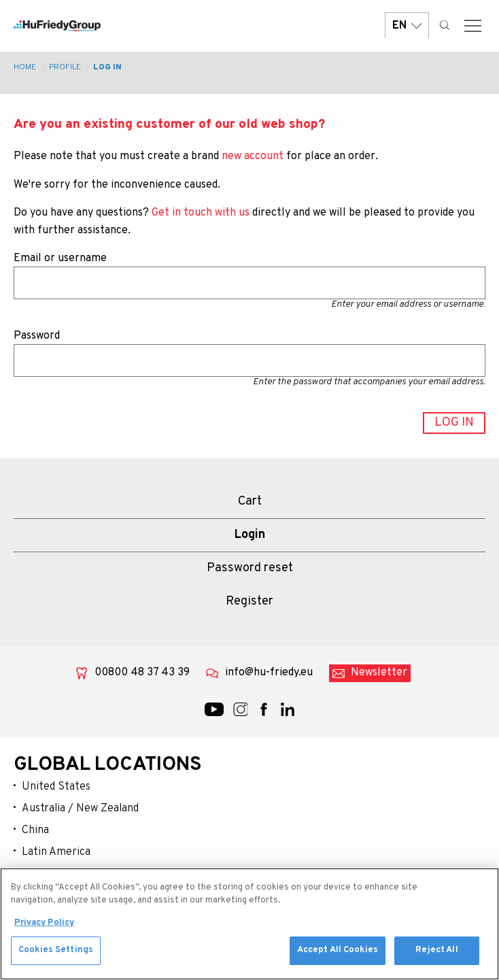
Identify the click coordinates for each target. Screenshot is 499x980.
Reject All (436, 956)
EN (407, 26)
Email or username (60, 258)
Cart (250, 502)
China (35, 830)
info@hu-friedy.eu (269, 673)
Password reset (250, 568)
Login (250, 535)
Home (25, 67)
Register (249, 602)
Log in (107, 67)
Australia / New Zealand (80, 809)
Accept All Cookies (338, 956)
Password (37, 336)
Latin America (56, 852)
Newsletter (379, 673)
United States (56, 787)
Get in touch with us (201, 213)
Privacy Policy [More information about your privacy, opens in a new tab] (44, 928)
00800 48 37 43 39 (142, 673)
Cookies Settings (56, 956)
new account (253, 156)
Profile (65, 67)
